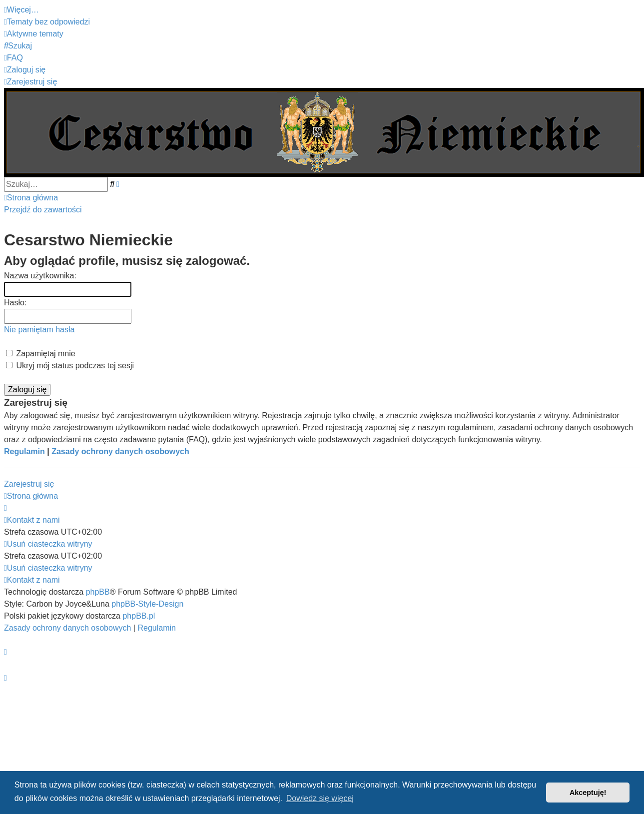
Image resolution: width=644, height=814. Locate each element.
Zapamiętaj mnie (41, 354)
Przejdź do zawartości (43, 210)
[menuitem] (47, 22)
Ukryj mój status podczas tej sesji (70, 366)
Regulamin (24, 451)
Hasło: (15, 303)
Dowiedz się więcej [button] (320, 798)
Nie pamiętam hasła (39, 330)
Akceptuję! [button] (588, 793)
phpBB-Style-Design (147, 604)
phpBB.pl (139, 616)
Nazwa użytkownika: (40, 276)
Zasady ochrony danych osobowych (120, 451)
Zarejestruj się (29, 484)
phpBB (98, 592)
